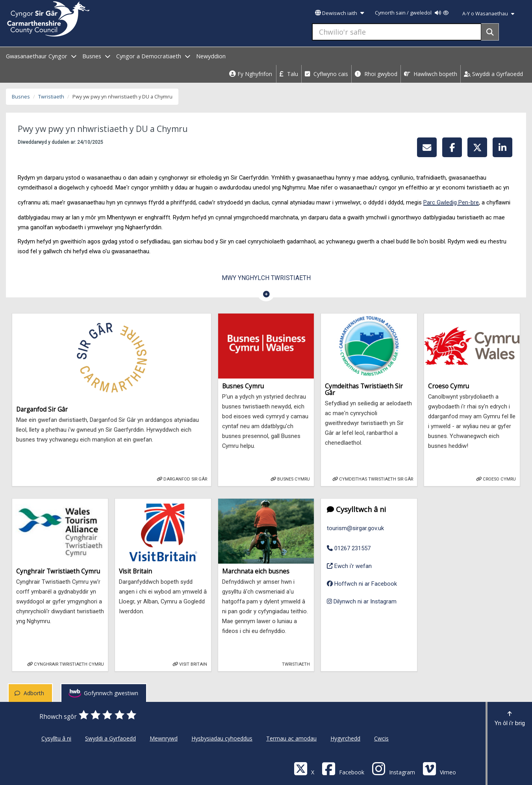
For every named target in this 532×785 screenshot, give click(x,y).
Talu (289, 74)
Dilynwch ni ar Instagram (362, 601)
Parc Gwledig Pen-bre (451, 202)
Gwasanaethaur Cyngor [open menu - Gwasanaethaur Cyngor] (41, 56)
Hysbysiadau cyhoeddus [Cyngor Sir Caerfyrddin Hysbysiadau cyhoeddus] (222, 738)
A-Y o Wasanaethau (488, 14)
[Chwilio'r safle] (397, 32)
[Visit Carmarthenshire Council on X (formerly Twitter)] (304, 768)
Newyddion (211, 56)
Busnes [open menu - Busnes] (96, 56)
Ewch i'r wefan (349, 565)
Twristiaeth (51, 97)
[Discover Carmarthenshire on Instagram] (393, 768)
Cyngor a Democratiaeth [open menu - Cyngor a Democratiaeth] (153, 56)
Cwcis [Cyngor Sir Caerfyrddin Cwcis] (381, 738)
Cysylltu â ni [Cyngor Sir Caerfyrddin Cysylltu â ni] (56, 738)
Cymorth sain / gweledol (412, 13)
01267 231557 (349, 548)
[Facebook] (343, 768)
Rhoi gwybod (376, 74)
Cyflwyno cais (326, 74)
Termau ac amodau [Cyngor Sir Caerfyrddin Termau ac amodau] (291, 738)
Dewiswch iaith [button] (339, 13)
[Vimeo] (439, 768)
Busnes (21, 97)
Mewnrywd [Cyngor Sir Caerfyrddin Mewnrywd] (164, 738)
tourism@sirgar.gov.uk (355, 528)
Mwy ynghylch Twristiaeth (266, 278)
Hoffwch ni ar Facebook (362, 584)
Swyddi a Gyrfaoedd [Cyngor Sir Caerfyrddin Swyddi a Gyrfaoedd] (110, 738)
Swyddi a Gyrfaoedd (493, 74)
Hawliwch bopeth (431, 74)
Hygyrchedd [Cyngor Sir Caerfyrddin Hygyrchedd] (345, 738)
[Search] (490, 32)
